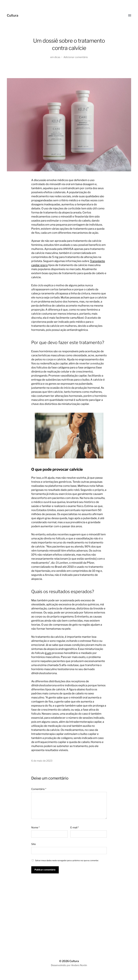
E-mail (75, 827)
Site (33, 844)
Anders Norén (79, 965)
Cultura (13, 15)
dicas (57, 57)
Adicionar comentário (76, 57)
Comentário (39, 789)
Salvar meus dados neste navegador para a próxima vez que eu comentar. (67, 860)
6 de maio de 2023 (42, 761)
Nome (35, 827)
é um (48, 653)
